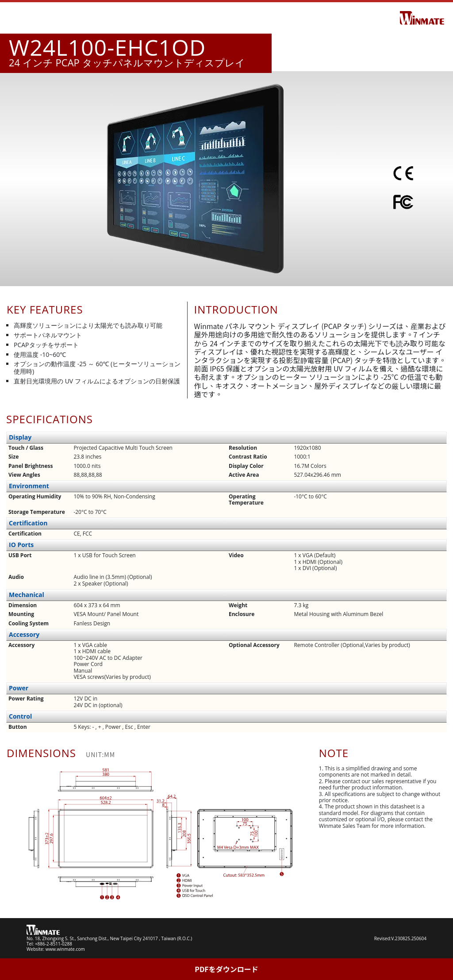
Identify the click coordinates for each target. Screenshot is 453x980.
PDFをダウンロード (226, 969)
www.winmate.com (65, 949)
